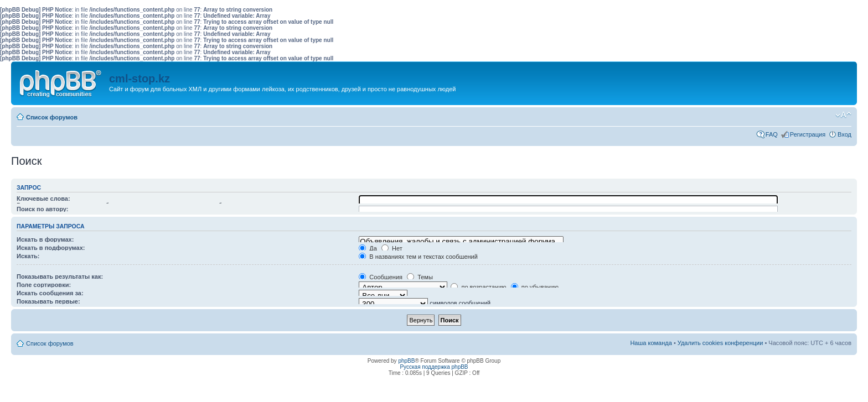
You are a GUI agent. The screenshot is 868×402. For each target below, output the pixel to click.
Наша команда (651, 343)
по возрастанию (478, 287)
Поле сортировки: (44, 285)
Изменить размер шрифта (843, 115)
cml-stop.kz (139, 79)
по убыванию (535, 287)
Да (368, 248)
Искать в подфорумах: (51, 248)
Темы (420, 277)
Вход (844, 134)
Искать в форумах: (45, 239)
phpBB (406, 361)
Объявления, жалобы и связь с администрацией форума (461, 242)
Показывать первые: (48, 301)
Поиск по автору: (42, 209)
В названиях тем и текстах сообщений (418, 257)
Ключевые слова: (43, 199)
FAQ (772, 134)
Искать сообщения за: (50, 293)
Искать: (28, 256)
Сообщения (381, 277)
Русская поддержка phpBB (434, 367)
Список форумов (52, 117)
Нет (392, 248)
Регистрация (808, 134)
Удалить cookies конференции (720, 343)
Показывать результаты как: (60, 276)
